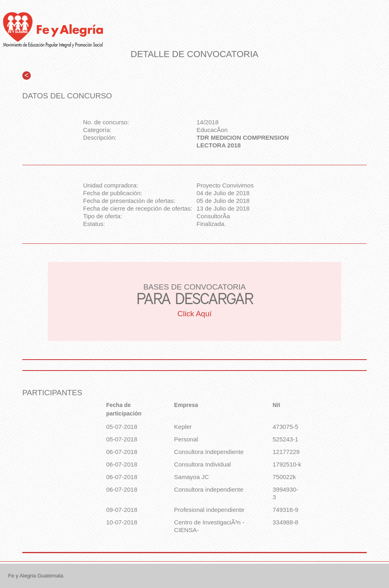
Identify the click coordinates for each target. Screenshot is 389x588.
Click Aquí (194, 314)
